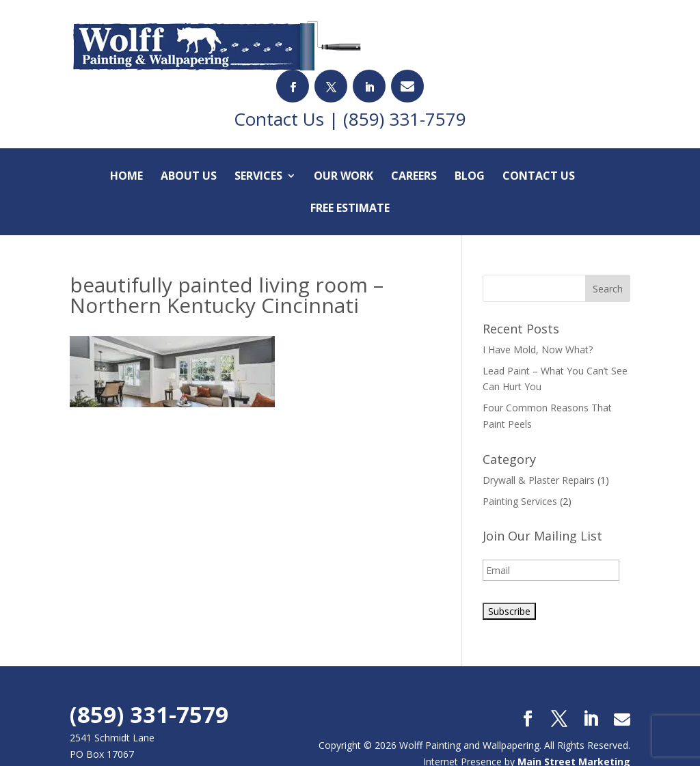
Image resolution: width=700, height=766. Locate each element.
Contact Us (539, 131)
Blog (470, 131)
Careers (414, 131)
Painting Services (520, 454)
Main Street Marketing (574, 715)
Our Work (344, 131)
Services (258, 131)
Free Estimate (350, 163)
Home (126, 131)
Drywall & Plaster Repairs (539, 434)
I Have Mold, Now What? (538, 303)
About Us (189, 131)
